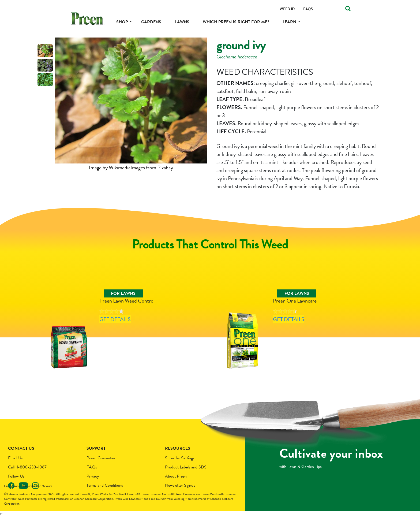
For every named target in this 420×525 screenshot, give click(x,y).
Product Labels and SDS (186, 473)
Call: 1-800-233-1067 (27, 473)
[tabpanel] (131, 105)
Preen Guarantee (101, 464)
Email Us (15, 464)
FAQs (92, 473)
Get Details (124, 334)
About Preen (176, 482)
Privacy (93, 482)
